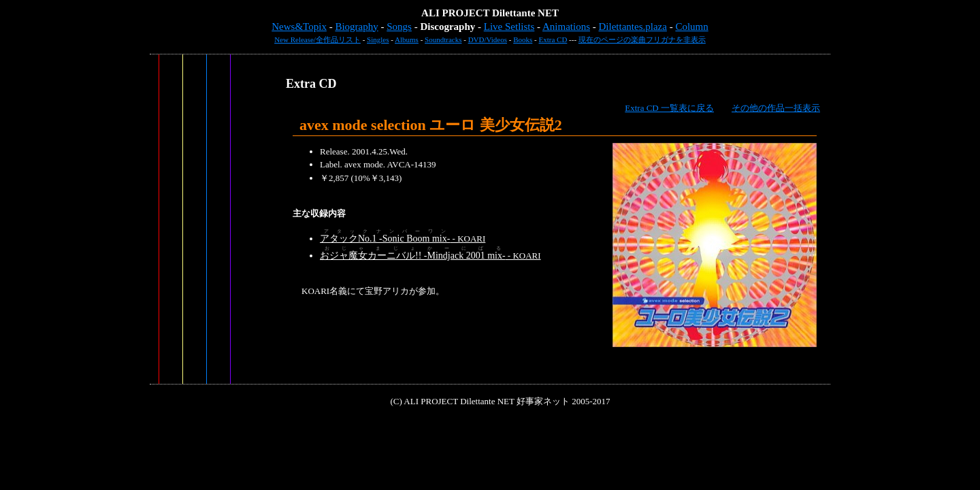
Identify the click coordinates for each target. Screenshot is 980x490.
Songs (399, 27)
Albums (407, 39)
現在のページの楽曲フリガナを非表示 (642, 39)
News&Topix (299, 27)
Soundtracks (443, 39)
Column (691, 27)
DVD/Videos (488, 39)
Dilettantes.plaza (633, 27)
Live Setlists (509, 27)
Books (523, 39)
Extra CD (553, 39)
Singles (378, 39)
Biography (356, 27)
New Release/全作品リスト (317, 39)
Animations (566, 27)
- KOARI (403, 239)
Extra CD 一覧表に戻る (669, 108)
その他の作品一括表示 (776, 108)
